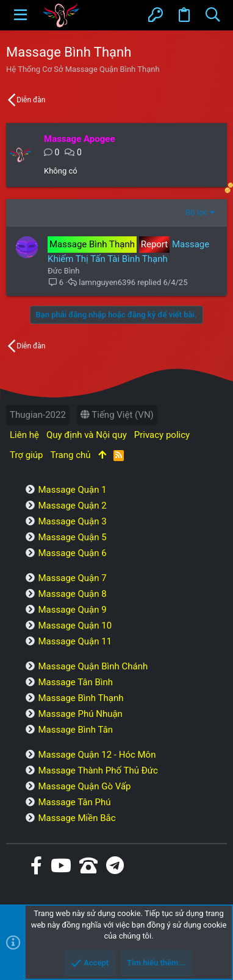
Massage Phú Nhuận (80, 714)
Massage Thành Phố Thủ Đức (98, 770)
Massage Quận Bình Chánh (93, 666)
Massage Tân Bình (75, 682)
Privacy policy (162, 435)
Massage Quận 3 (72, 521)
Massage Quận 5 (72, 537)
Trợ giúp (26, 455)
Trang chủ (70, 455)
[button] (20, 15)
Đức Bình (63, 271)
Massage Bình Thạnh (81, 698)
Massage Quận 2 (72, 506)
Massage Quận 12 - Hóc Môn (97, 755)
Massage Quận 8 (72, 594)
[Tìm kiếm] (213, 15)
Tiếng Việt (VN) (117, 415)
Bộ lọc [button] (196, 212)
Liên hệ (24, 435)
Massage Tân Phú (74, 802)
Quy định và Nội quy (87, 435)
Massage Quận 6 (72, 553)
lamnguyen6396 (107, 282)
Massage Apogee (80, 139)
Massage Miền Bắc (77, 818)
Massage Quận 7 (72, 578)
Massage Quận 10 (75, 626)
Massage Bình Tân (75, 730)
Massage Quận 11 (75, 641)
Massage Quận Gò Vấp (84, 786)
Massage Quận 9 (72, 610)
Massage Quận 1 (72, 490)
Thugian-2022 (38, 415)
